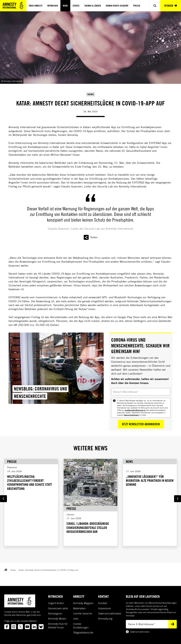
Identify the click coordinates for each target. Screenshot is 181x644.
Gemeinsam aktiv (58, 608)
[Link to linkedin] (34, 627)
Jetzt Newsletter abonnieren (141, 424)
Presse (137, 6)
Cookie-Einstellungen (81, 626)
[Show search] (155, 6)
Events (76, 6)
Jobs (76, 619)
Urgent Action (56, 603)
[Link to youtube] (27, 627)
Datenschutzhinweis (131, 415)
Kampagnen (55, 613)
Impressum (105, 608)
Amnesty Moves (57, 619)
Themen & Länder (93, 6)
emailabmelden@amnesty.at (135, 410)
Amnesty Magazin (83, 603)
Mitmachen (53, 6)
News (65, 6)
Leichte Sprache (83, 613)
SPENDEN (171, 6)
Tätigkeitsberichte (83, 633)
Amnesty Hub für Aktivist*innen (58, 626)
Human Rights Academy (117, 6)
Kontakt (103, 603)
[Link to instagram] (14, 627)
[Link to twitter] (20, 627)
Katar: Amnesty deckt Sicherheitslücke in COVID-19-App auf (48, 570)
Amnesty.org (105, 619)
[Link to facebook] (7, 627)
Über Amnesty (36, 6)
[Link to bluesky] (41, 627)
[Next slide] (178, 499)
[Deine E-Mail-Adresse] (141, 392)
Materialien (79, 608)
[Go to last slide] (3, 499)
